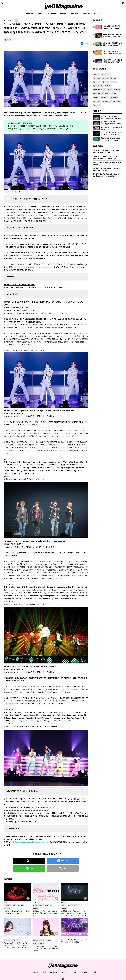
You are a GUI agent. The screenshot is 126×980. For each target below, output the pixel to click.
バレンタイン (99, 86)
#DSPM (65, 905)
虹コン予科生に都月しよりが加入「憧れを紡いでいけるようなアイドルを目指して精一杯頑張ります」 (46, 948)
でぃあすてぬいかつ (39, 905)
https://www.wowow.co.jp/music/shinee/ (33, 267)
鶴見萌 (118, 90)
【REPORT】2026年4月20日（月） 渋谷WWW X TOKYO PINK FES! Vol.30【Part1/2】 (106, 158)
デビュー (8, 908)
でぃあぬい (49, 905)
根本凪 (109, 86)
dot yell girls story (110, 82)
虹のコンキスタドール (39, 944)
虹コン (49, 940)
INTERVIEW (51, 14)
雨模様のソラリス (101, 90)
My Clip (97, 14)
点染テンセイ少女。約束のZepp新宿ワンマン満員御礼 (107, 163)
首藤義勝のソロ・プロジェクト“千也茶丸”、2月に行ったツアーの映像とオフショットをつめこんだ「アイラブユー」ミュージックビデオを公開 (74, 913)
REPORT (63, 14)
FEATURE (30, 14)
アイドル (21, 905)
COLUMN (75, 14)
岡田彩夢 (115, 97)
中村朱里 (98, 105)
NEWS (40, 14)
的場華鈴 (118, 101)
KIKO (15, 905)
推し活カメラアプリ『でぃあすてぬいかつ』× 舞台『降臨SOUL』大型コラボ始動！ (45, 913)
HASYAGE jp (8, 905)
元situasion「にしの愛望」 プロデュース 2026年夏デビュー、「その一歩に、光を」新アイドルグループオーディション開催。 (17, 945)
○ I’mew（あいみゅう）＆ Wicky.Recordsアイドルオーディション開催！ (74, 941)
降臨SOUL (37, 908)
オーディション (16, 940)
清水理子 (106, 97)
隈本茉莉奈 (108, 101)
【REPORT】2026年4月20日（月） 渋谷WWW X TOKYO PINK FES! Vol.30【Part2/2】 (106, 152)
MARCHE (86, 14)
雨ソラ (97, 97)
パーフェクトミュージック (75, 905)
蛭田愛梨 (98, 101)
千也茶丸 (65, 908)
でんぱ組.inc (107, 74)
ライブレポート (112, 93)
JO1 (111, 90)
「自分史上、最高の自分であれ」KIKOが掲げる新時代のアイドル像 (17, 912)
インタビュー (99, 93)
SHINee (9, 40)
